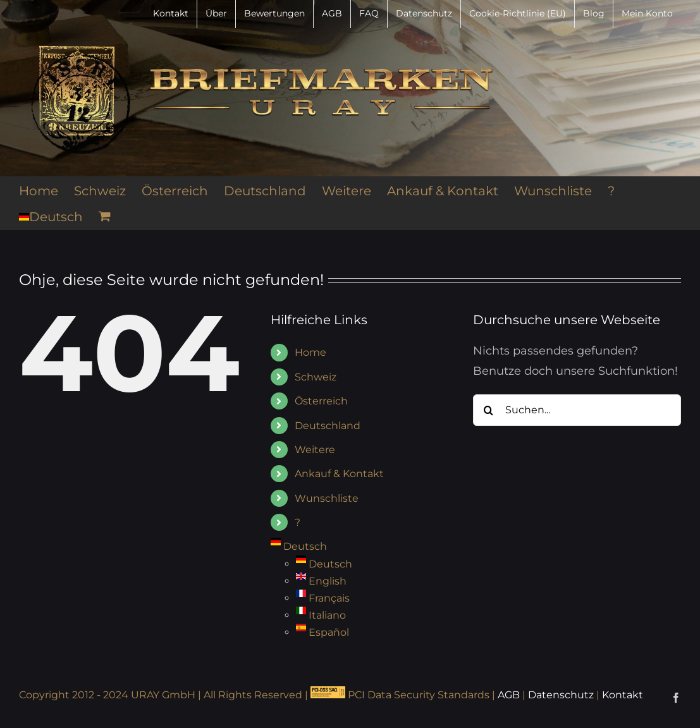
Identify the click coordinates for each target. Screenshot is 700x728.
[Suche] (489, 410)
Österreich (321, 401)
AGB (509, 695)
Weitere (315, 450)
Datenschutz (561, 695)
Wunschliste (327, 498)
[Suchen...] (577, 410)
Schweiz (316, 377)
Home (310, 352)
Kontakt (623, 695)
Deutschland (328, 426)
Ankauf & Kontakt (339, 474)
